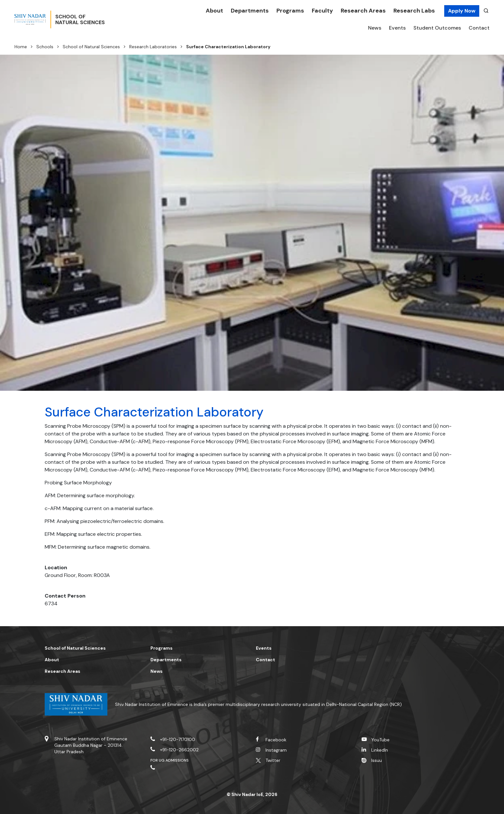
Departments (250, 11)
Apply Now (462, 11)
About (214, 11)
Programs (290, 11)
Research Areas (363, 11)
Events (397, 28)
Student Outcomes (437, 28)
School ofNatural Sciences (100, 20)
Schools (45, 47)
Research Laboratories (153, 47)
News (375, 28)
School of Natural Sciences (91, 47)
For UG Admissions (170, 760)
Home (21, 47)
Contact (479, 28)
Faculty (322, 11)
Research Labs (414, 11)
